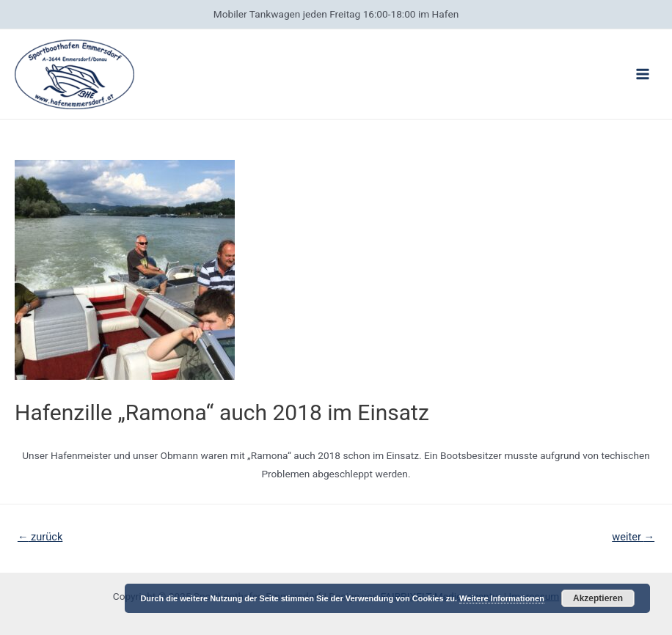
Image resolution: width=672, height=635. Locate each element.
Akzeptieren (598, 598)
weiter (633, 537)
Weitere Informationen (502, 598)
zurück (40, 537)
